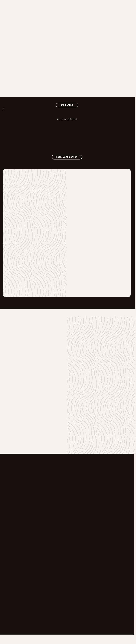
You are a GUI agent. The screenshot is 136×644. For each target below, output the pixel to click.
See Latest (69, 105)
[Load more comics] (67, 157)
